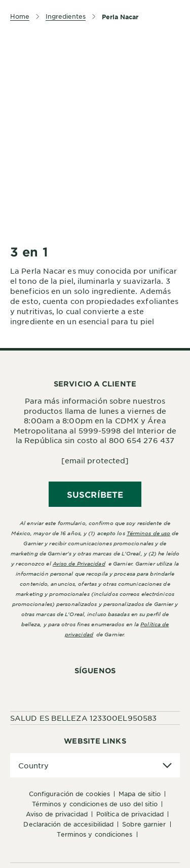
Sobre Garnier (144, 824)
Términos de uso (149, 533)
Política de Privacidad (130, 814)
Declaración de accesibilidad (68, 824)
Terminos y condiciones (94, 834)
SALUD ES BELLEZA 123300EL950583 (83, 718)
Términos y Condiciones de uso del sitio (95, 804)
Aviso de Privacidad (57, 814)
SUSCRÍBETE (95, 494)
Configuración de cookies (69, 794)
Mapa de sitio (140, 794)
